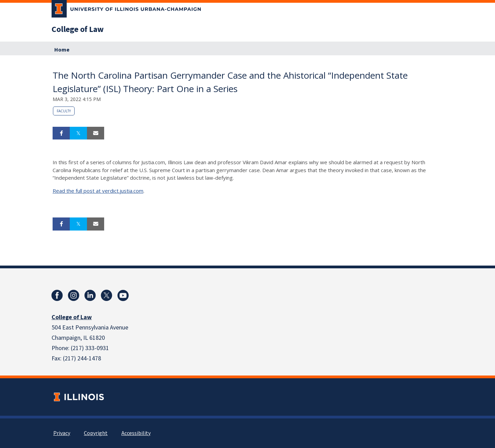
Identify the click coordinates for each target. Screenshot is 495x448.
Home (62, 50)
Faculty (64, 111)
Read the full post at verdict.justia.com (98, 191)
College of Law (78, 30)
